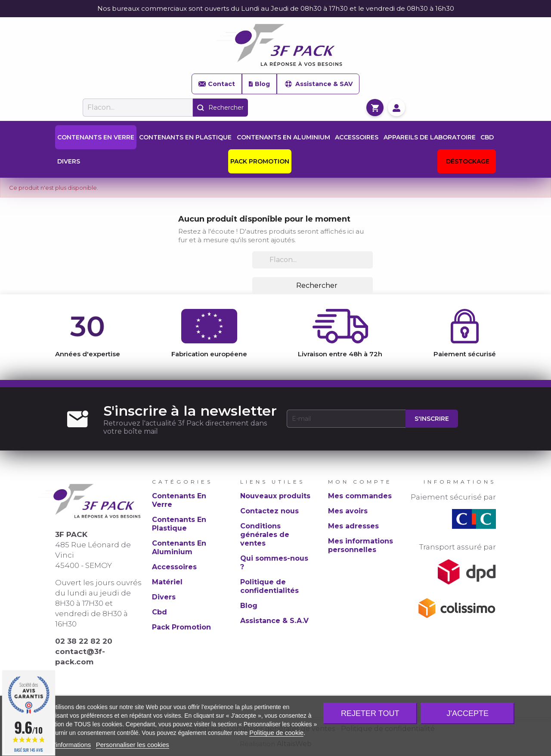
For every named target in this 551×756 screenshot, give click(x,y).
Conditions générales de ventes (265, 535)
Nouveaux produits (275, 496)
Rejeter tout (370, 713)
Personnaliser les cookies (133, 745)
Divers (164, 597)
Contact (217, 84)
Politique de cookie (276, 733)
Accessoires (174, 567)
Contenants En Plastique (179, 524)
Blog (259, 84)
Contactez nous (269, 511)
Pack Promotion (181, 627)
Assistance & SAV (318, 84)
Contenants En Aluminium (179, 548)
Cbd (159, 612)
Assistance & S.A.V (274, 621)
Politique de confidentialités (269, 586)
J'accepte (468, 713)
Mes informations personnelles (361, 545)
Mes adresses (353, 526)
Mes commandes (360, 496)
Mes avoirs (348, 511)
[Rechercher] (138, 108)
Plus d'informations (64, 745)
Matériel (167, 582)
